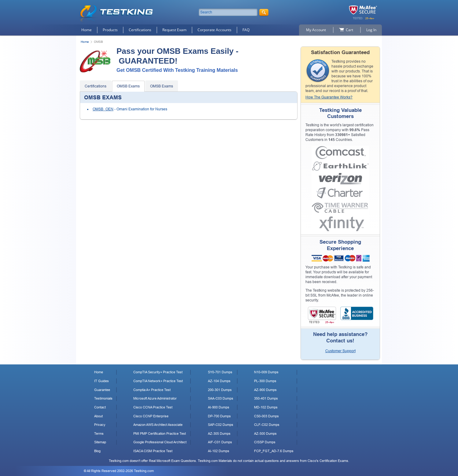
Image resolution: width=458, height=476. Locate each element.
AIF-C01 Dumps (220, 442)
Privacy (100, 425)
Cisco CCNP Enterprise (151, 416)
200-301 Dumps (220, 390)
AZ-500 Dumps (265, 434)
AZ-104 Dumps (219, 381)
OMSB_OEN (103, 109)
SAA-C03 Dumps (221, 398)
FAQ (246, 30)
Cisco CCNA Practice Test (153, 407)
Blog (97, 451)
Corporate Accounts (214, 30)
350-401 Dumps (266, 398)
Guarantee (102, 390)
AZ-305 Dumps (219, 434)
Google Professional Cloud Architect (160, 442)
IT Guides (102, 381)
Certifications (140, 30)
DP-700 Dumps (219, 416)
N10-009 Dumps (266, 372)
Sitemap (100, 442)
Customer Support (340, 351)
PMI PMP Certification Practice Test (160, 434)
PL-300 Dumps (265, 381)
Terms (99, 434)
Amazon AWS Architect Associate (158, 425)
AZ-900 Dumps (265, 390)
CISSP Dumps (265, 442)
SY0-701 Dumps (220, 372)
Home (87, 30)
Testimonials (103, 398)
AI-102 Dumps (219, 451)
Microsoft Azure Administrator (155, 398)
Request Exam (174, 30)
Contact (100, 407)
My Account (316, 30)
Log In (371, 30)
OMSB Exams (128, 86)
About (98, 416)
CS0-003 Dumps (266, 416)
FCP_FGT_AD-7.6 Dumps (274, 451)
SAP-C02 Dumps (221, 425)
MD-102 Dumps (266, 407)
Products (110, 30)
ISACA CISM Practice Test (153, 451)
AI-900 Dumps (219, 407)
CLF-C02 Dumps (267, 425)
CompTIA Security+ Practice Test (158, 372)
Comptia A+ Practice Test (152, 390)
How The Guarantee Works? (329, 97)
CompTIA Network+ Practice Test (158, 381)
